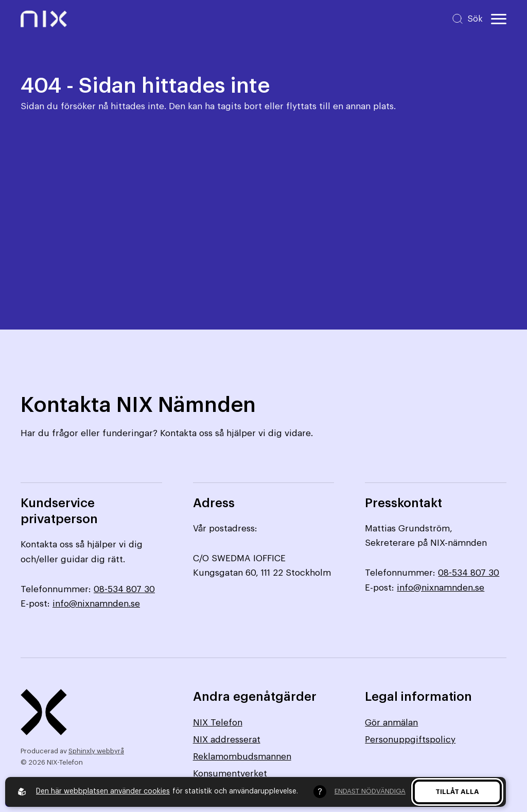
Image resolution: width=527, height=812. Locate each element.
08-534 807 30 (124, 589)
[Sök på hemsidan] (467, 19)
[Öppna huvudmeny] (499, 19)
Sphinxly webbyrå (96, 751)
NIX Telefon (218, 723)
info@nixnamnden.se (96, 604)
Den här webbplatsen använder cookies (103, 791)
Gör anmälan (391, 723)
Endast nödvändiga (370, 791)
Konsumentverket (230, 774)
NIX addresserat (227, 740)
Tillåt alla (457, 792)
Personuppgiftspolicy (410, 740)
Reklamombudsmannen (242, 757)
